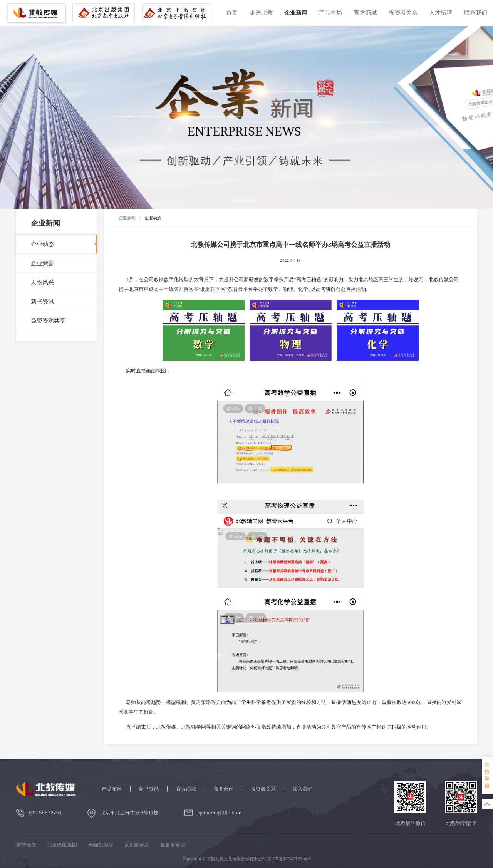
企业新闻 (296, 13)
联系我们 (476, 13)
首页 (232, 13)
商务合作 (223, 789)
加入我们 (303, 789)
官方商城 (366, 13)
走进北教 (261, 13)
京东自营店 (137, 845)
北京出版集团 (62, 845)
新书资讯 (149, 789)
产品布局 (330, 13)
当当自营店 (173, 845)
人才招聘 (441, 13)
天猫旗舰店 (101, 845)
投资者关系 (403, 13)
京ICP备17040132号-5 (289, 859)
